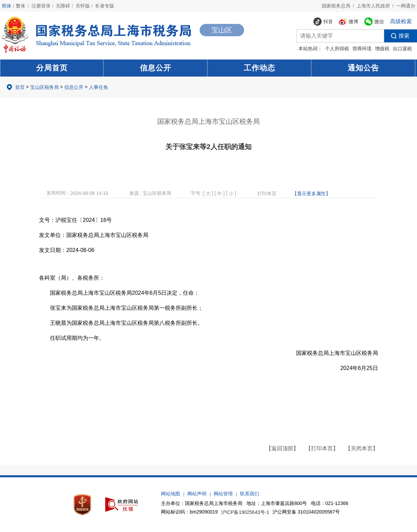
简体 (6, 6)
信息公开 (156, 68)
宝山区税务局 (44, 87)
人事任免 (98, 87)
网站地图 (171, 494)
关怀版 (83, 6)
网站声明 (197, 494)
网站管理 (223, 494)
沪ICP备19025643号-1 (245, 512)
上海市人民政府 (373, 6)
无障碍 (63, 6)
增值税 (382, 49)
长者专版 (105, 6)
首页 (20, 87)
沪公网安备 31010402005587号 (306, 512)
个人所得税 (337, 49)
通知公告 (363, 68)
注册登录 (41, 6)
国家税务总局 (336, 6)
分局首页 (52, 68)
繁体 (21, 6)
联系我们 (250, 494)
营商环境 (362, 49)
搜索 (397, 36)
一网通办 (406, 6)
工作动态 (259, 68)
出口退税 (402, 49)
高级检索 (401, 21)
